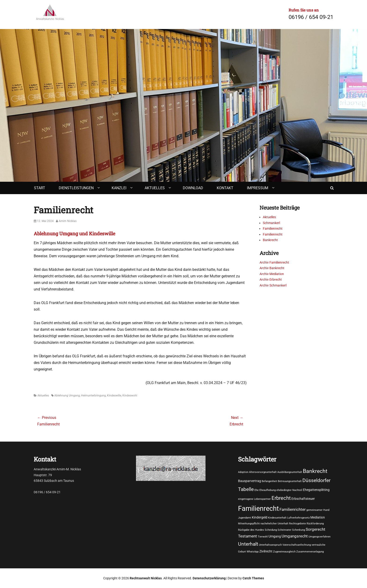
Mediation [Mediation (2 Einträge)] (318, 517)
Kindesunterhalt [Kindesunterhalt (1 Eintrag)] (277, 518)
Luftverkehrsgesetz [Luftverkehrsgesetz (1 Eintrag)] (298, 518)
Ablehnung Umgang (67, 396)
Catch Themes (253, 578)
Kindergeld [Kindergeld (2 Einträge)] (260, 517)
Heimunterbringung (93, 396)
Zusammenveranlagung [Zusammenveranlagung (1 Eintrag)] (310, 552)
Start (40, 188)
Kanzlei (119, 188)
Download (193, 188)
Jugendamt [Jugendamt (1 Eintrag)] (245, 518)
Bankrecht (270, 240)
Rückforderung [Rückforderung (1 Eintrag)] (315, 524)
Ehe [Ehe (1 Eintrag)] (257, 490)
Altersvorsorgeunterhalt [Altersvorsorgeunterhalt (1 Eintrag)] (263, 472)
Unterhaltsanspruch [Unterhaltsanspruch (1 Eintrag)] (270, 545)
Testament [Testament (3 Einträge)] (248, 536)
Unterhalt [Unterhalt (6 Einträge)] (248, 544)
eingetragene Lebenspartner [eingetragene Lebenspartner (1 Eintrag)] (254, 499)
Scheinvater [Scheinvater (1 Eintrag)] (284, 530)
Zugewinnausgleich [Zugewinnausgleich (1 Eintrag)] (284, 552)
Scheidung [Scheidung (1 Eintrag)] (271, 530)
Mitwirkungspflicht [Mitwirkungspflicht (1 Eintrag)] (249, 524)
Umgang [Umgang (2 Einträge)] (275, 536)
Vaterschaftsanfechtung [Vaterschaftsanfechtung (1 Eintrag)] (297, 545)
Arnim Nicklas (68, 221)
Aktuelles (155, 188)
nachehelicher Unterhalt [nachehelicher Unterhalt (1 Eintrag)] (274, 524)
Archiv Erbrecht (271, 279)
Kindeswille (114, 396)
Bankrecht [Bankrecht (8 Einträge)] (315, 471)
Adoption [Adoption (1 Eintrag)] (243, 472)
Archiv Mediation (272, 274)
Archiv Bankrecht (272, 268)
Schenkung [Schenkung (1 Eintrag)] (299, 530)
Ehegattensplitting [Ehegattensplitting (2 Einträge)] (316, 490)
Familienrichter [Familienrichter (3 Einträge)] (293, 510)
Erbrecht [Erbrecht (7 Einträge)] (281, 498)
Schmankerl (271, 223)
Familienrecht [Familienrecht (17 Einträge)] (258, 508)
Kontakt (225, 188)
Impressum (258, 188)
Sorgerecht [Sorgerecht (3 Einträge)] (316, 529)
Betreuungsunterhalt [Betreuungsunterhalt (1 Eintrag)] (290, 481)
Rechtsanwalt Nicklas (146, 578)
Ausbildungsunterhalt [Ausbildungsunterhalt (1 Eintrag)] (290, 472)
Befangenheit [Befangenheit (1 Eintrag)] (269, 481)
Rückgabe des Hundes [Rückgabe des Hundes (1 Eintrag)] (251, 530)
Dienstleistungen (76, 188)
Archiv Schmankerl (273, 285)
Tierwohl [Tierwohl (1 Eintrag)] (263, 537)
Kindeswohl (130, 396)
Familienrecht (273, 229)
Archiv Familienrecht (274, 262)
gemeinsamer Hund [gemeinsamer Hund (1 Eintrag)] (318, 510)
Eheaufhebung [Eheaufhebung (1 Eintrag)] (268, 490)
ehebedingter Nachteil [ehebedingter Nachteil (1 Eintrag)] (289, 490)
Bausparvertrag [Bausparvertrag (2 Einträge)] (250, 481)
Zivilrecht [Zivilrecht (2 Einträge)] (266, 551)
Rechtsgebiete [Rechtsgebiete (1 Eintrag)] (297, 524)
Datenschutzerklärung (209, 578)
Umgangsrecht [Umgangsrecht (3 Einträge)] (295, 536)
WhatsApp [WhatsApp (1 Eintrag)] (253, 552)
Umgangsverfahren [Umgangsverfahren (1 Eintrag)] (319, 537)
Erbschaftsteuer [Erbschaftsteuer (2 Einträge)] (303, 499)
